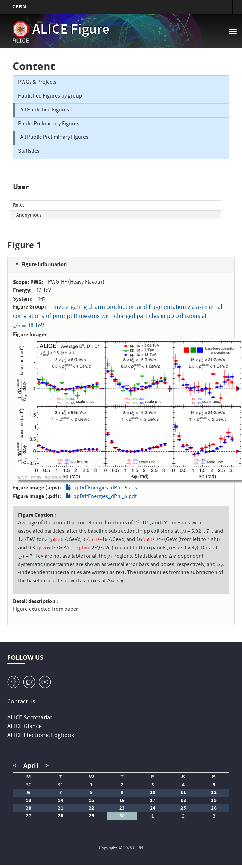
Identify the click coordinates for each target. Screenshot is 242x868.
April (31, 765)
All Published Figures (45, 110)
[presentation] (23, 326)
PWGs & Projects (37, 83)
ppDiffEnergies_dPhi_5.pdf (105, 497)
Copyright (108, 848)
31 (60, 785)
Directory (226, 7)
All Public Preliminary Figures (54, 138)
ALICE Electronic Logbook (41, 736)
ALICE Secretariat (30, 718)
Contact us (21, 702)
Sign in (212, 7)
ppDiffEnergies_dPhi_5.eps (105, 488)
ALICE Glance (25, 727)
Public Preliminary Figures (49, 124)
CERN (19, 6)
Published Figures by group (50, 96)
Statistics (29, 152)
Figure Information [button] (44, 264)
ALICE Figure (71, 31)
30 (29, 785)
